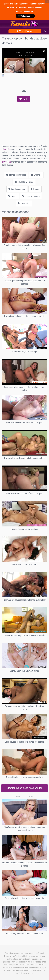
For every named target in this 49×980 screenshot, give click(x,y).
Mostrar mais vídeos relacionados (24, 788)
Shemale (36, 175)
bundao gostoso (17, 189)
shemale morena (31, 196)
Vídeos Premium (25, 31)
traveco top (24, 203)
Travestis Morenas (24, 182)
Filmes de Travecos (16, 175)
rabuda (13, 196)
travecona (6, 162)
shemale (6, 149)
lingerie (35, 189)
